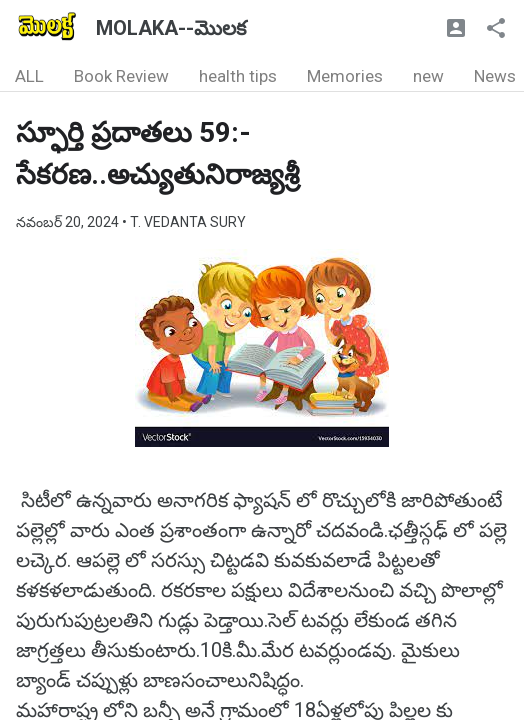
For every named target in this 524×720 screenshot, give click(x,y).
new (428, 76)
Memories (345, 76)
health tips (238, 76)
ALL (29, 76)
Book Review (121, 76)
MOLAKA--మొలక (171, 28)
